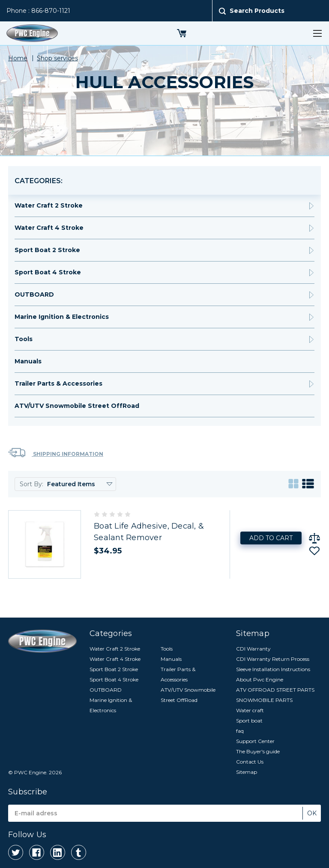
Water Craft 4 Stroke (49, 228)
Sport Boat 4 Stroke (48, 272)
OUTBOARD (34, 294)
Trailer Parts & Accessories (58, 383)
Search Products (257, 11)
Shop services (57, 58)
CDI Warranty (253, 649)
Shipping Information (56, 453)
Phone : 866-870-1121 (38, 11)
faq (240, 731)
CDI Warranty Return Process (273, 659)
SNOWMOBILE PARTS (264, 700)
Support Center (255, 741)
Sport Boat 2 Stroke (47, 250)
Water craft (250, 710)
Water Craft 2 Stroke (49, 205)
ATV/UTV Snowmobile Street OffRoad (77, 406)
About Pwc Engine (260, 679)
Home (18, 58)
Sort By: (31, 484)
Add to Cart (271, 538)
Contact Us (250, 762)
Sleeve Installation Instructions (273, 669)
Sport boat (249, 721)
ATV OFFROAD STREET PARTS (275, 690)
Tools (24, 339)
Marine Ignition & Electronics (62, 317)
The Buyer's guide (258, 751)
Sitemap (247, 772)
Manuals (28, 361)
